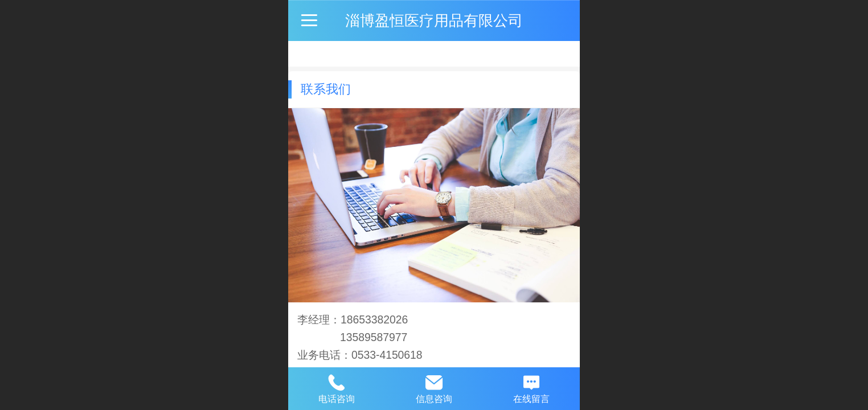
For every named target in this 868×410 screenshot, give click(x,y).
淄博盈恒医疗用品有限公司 (434, 20)
